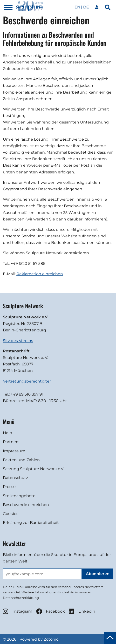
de (86, 7)
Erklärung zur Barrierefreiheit (31, 523)
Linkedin (82, 611)
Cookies (11, 514)
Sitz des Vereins (18, 341)
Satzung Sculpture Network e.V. (33, 469)
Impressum (14, 451)
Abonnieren (98, 574)
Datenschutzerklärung (21, 598)
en (77, 7)
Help (7, 433)
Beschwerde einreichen (26, 505)
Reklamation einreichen (40, 274)
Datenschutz (15, 478)
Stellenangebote (19, 496)
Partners (11, 442)
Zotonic (51, 639)
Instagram (18, 611)
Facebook (51, 611)
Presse (9, 487)
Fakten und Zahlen (21, 460)
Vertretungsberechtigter (27, 381)
